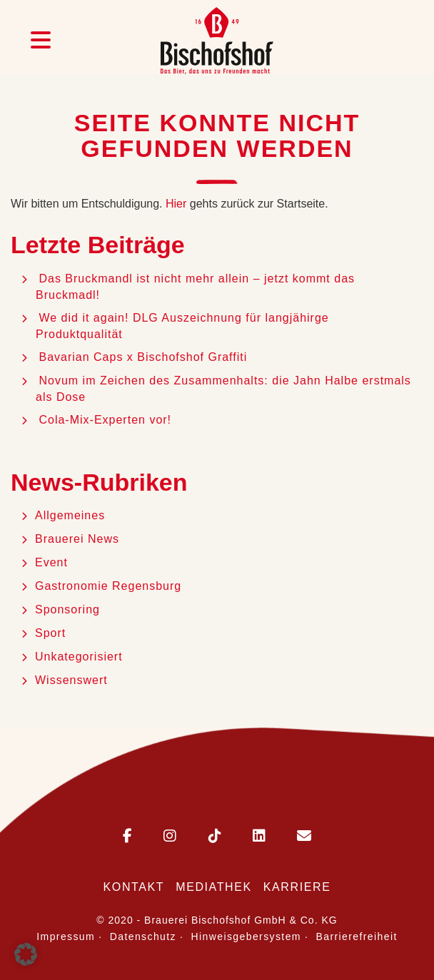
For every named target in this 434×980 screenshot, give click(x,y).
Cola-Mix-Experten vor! (107, 420)
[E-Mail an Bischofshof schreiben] (290, 837)
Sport (50, 633)
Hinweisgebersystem (246, 936)
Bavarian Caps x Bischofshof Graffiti (143, 357)
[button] (26, 954)
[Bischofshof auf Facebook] (127, 837)
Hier (176, 204)
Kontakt (134, 887)
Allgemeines (70, 515)
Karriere (297, 887)
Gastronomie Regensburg (108, 586)
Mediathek (214, 887)
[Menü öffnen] (41, 41)
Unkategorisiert (79, 657)
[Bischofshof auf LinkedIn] (245, 837)
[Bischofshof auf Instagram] (156, 837)
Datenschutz (143, 936)
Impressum (66, 936)
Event (51, 562)
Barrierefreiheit (357, 936)
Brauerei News (77, 539)
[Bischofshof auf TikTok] (201, 837)
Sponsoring (67, 609)
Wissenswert (71, 680)
